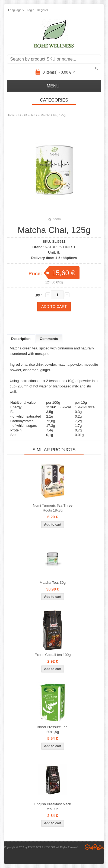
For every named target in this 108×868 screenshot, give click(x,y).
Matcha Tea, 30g (53, 583)
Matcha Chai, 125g (53, 115)
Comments (49, 339)
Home (11, 115)
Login (31, 10)
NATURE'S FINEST (60, 247)
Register (42, 10)
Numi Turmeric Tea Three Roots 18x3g (53, 508)
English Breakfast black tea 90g (53, 807)
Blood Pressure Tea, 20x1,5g (53, 729)
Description (21, 339)
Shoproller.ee (94, 847)
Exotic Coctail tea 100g (53, 655)
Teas (34, 115)
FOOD (23, 115)
